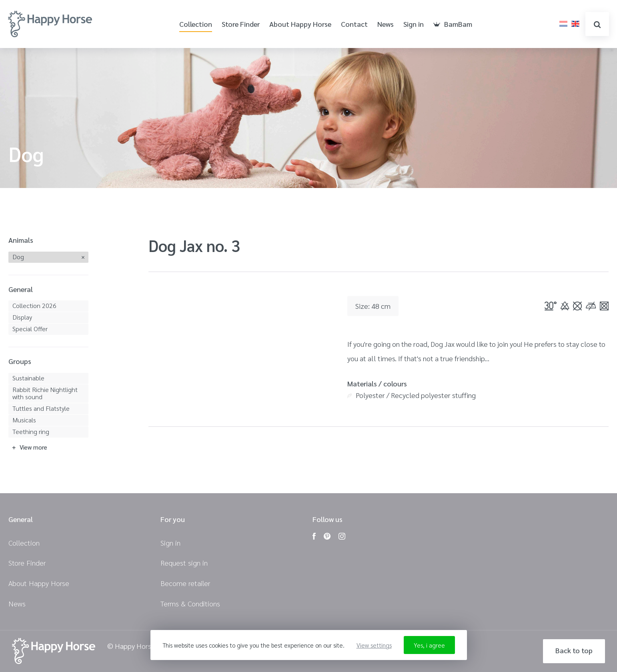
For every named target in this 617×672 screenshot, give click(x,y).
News (386, 24)
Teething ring (31, 431)
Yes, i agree (429, 645)
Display (22, 317)
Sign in (414, 24)
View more (33, 447)
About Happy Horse (300, 24)
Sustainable (28, 378)
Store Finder (241, 24)
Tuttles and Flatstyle (41, 408)
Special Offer (30, 329)
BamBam (453, 24)
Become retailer (185, 583)
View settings (374, 645)
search (597, 25)
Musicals (24, 420)
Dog (18, 257)
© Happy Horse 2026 (140, 646)
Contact (354, 24)
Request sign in (184, 563)
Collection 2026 (34, 305)
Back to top (574, 650)
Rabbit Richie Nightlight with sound (45, 393)
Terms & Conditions (190, 603)
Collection (196, 24)
